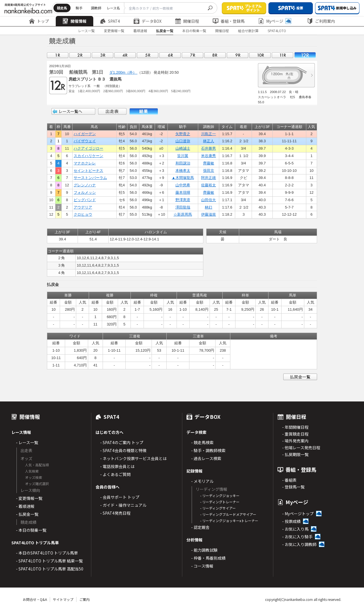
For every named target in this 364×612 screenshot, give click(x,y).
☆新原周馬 (183, 214)
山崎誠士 (183, 148)
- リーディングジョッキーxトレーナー (229, 521)
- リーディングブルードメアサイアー (228, 514)
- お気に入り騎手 (297, 537)
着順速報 (140, 31)
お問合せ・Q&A (35, 599)
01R (58, 55)
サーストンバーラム (90, 178)
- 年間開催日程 (295, 427)
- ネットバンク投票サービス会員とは (133, 458)
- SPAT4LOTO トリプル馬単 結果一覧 (49, 561)
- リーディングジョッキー (220, 495)
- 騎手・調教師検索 (208, 450)
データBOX (148, 21)
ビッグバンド (85, 200)
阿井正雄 (208, 178)
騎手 (79, 8)
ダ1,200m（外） (123, 72)
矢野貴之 (183, 134)
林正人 (209, 141)
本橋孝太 (183, 171)
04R (125, 55)
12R (305, 55)
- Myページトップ (298, 514)
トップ (39, 21)
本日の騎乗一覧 (194, 31)
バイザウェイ (85, 141)
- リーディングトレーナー (220, 502)
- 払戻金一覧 (27, 514)
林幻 (208, 207)
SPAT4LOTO (277, 31)
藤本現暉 (183, 192)
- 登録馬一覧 (293, 487)
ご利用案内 (321, 21)
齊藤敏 (209, 163)
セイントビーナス (88, 171)
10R (260, 55)
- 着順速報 (25, 506)
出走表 (112, 111)
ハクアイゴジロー (88, 148)
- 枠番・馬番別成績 (208, 558)
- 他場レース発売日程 (301, 448)
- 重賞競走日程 (295, 434)
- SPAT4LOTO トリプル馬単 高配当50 (50, 569)
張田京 (209, 171)
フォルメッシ (85, 192)
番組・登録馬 (229, 21)
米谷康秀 (208, 156)
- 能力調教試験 (204, 550)
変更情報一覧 (114, 31)
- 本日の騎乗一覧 (31, 530)
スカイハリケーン (88, 156)
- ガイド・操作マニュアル (123, 505)
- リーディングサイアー (218, 508)
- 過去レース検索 (206, 458)
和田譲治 (183, 163)
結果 (144, 111)
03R (103, 55)
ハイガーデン (85, 134)
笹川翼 (183, 156)
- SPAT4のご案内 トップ (122, 442)
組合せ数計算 (248, 31)
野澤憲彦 (183, 200)
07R (193, 55)
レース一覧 (86, 31)
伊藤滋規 (208, 214)
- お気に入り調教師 (299, 544)
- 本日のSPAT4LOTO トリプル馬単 (47, 553)
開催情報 (75, 21)
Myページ (275, 21)
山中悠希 (183, 185)
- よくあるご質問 (115, 474)
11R (282, 55)
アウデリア (83, 207)
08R (215, 55)
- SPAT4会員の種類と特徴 (123, 450)
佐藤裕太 (208, 185)
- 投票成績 (291, 521)
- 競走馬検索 (202, 442)
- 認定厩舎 (200, 527)
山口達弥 (183, 141)
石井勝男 (208, 148)
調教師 (96, 8)
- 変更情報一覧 (29, 498)
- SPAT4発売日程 (115, 513)
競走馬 (62, 8)
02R (80, 55)
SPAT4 (110, 21)
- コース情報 (202, 566)
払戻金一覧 (165, 31)
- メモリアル (202, 481)
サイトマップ (63, 599)
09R (237, 55)
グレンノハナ (85, 185)
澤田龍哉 (183, 207)
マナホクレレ (85, 163)
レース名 (113, 8)
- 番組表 (289, 480)
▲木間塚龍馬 (183, 178)
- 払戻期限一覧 (295, 454)
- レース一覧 (27, 442)
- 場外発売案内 (295, 441)
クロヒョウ (83, 214)
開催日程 (187, 21)
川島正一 (208, 134)
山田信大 (208, 200)
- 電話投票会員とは (117, 466)
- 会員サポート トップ (120, 497)
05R (148, 55)
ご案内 (84, 599)
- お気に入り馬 (295, 529)
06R (170, 55)
